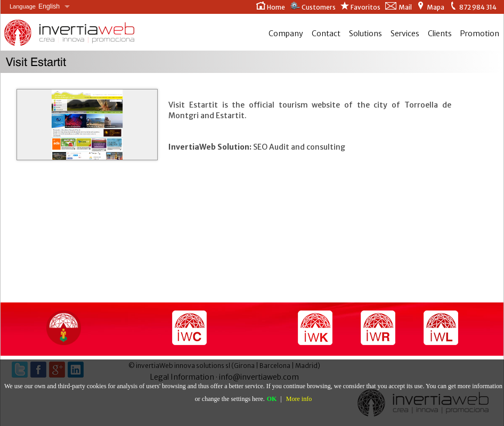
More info (299, 399)
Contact (326, 34)
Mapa (430, 6)
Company (286, 34)
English (34, 7)
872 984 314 (473, 6)
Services (405, 34)
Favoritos (360, 6)
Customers (312, 6)
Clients (440, 34)
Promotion (480, 34)
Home (271, 6)
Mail (398, 6)
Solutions (365, 34)
